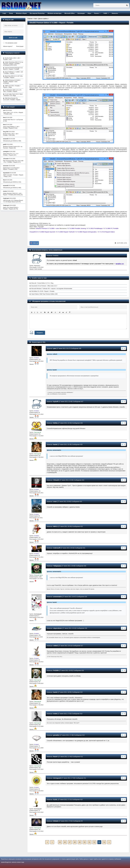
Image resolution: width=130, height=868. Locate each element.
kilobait (56, 821)
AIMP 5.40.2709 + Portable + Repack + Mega (12, 87)
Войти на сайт (13, 38)
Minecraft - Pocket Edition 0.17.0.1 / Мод (42, 283)
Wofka (55, 423)
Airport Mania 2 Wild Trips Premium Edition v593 (44, 294)
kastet (55, 444)
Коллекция (81, 13)
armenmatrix (57, 597)
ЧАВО (105, 13)
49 (80, 842)
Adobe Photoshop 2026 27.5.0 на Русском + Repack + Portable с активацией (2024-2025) (13, 64)
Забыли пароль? (8, 46)
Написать (115, 13)
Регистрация (20, 46)
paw (55, 348)
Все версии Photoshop (37, 13)
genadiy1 (56, 735)
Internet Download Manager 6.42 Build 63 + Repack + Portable (13, 68)
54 (104, 842)
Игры (89, 13)
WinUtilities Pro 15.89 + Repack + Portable (43, 291)
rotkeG (56, 646)
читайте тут (120, 264)
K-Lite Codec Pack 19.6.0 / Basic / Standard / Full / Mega (13, 95)
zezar (55, 502)
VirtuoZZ (56, 480)
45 (60, 842)
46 (65, 842)
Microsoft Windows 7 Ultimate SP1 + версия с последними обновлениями (52, 289)
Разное (96, 13)
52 (94, 842)
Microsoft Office (70, 13)
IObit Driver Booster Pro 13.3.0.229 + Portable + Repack (12, 99)
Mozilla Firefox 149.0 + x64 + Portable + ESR (12, 59)
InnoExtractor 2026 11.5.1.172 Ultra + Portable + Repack (12, 91)
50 (84, 842)
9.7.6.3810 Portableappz (95, 228)
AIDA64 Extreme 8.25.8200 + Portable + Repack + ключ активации (12, 82)
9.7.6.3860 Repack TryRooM (65, 232)
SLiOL (55, 800)
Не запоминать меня (11, 43)
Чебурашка (57, 566)
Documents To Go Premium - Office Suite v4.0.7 (44, 286)
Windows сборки (21, 13)
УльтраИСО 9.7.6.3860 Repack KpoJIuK (42, 232)
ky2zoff (56, 402)
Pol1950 (56, 670)
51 (89, 842)
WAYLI (55, 526)
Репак (11, 13)
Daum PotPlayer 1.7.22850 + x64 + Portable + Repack (13, 73)
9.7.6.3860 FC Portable (111, 228)
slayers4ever (58, 628)
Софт (4, 13)
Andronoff (57, 548)
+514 (34, 243)
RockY (55, 757)
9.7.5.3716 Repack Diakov (106, 232)
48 (75, 842)
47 (70, 842)
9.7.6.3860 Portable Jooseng (77, 228)
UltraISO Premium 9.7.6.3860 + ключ (48, 228)
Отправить (40, 333)
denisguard (57, 778)
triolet (55, 714)
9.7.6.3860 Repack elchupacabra (86, 232)
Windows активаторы (54, 13)
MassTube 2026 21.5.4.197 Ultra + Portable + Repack (13, 77)
